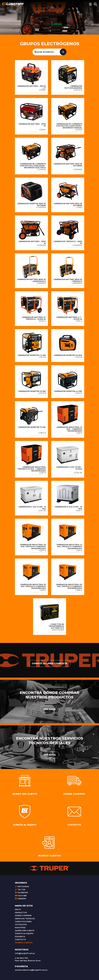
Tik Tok (20, 890)
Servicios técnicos (25, 919)
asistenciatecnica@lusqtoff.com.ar (31, 970)
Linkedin (20, 899)
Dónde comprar (23, 916)
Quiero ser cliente (25, 931)
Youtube (21, 896)
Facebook (21, 893)
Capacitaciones (23, 922)
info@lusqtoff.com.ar (25, 953)
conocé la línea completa (50, 663)
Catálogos (21, 924)
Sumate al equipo (24, 933)
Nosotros (20, 928)
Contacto (20, 940)
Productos (21, 913)
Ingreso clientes (24, 943)
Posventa (20, 937)
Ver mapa (50, 709)
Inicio (18, 909)
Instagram (22, 887)
